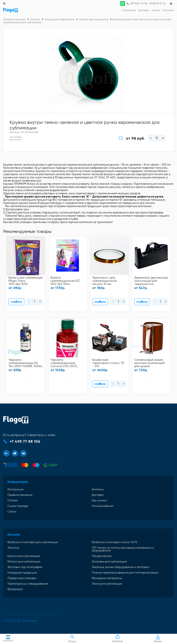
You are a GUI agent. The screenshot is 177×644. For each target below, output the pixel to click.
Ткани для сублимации (107, 584)
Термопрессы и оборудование (28, 584)
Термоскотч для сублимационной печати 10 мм (104, 281)
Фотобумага (15, 589)
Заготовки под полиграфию (25, 567)
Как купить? (100, 500)
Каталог (8, 639)
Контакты (98, 489)
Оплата (12, 500)
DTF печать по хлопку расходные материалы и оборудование (123, 549)
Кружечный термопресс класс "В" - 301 (108, 363)
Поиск (72, 639)
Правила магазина (20, 495)
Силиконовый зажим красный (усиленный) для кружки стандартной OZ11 (149, 363)
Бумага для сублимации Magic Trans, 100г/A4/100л (26, 281)
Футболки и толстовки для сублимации (33, 542)
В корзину (16, 302)
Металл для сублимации (24, 562)
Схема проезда (18, 506)
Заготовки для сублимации (109, 562)
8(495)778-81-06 (158, 4)
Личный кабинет (103, 506)
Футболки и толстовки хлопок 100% (115, 542)
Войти (158, 639)
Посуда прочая (102, 556)
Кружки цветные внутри (94, 19)
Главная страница (14, 19)
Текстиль (13, 548)
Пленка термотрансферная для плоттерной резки (125, 573)
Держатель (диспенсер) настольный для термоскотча (151, 281)
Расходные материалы (107, 578)
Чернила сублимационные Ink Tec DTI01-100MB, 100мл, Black (26, 363)
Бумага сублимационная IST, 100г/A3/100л (65, 281)
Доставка (98, 495)
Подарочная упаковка (22, 578)
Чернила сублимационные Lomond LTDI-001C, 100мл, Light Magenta (66, 363)
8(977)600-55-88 (139, 4)
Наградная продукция (22, 573)
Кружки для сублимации (60, 19)
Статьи (12, 512)
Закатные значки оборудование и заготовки (120, 567)
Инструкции (15, 489)
